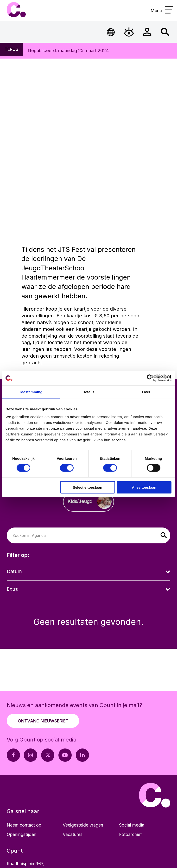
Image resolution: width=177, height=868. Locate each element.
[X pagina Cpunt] (48, 755)
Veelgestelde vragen (83, 825)
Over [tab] (146, 392)
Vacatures (73, 834)
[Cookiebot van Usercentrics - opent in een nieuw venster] (150, 378)
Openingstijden (22, 834)
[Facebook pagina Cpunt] (13, 755)
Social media (132, 825)
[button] (164, 535)
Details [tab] (88, 392)
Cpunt (16, 10)
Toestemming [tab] (31, 392)
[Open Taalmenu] (111, 32)
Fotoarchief (130, 834)
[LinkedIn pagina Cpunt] (82, 755)
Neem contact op (24, 825)
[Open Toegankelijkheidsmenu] (129, 32)
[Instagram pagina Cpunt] (30, 755)
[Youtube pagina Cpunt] (65, 755)
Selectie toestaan (88, 487)
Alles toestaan (144, 487)
